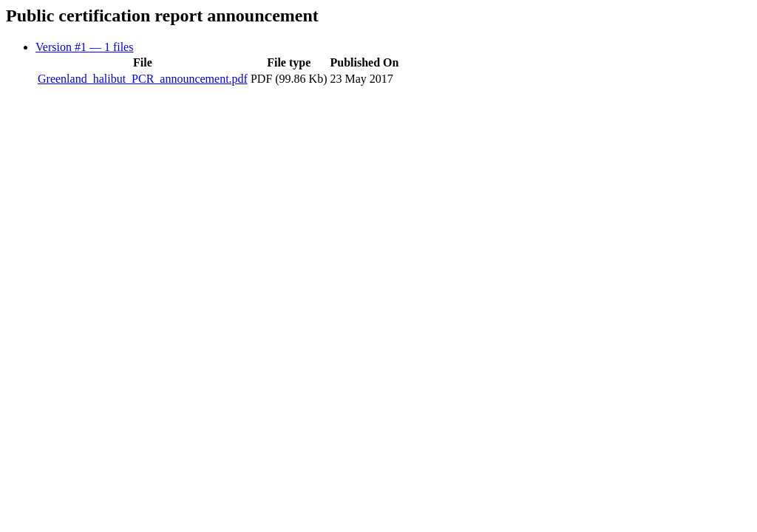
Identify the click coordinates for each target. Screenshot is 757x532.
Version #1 (84, 47)
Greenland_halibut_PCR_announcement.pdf (143, 79)
